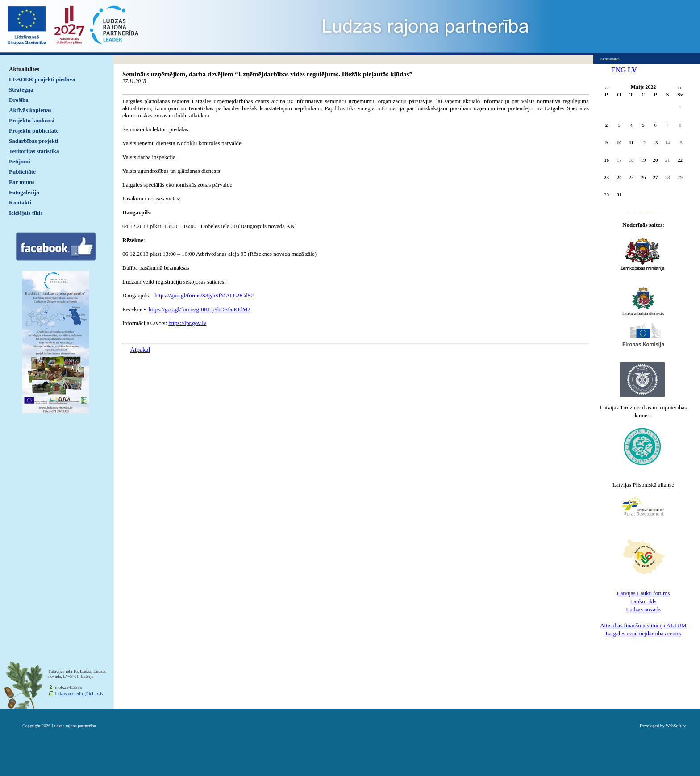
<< (606, 88)
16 (606, 160)
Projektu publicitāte (34, 131)
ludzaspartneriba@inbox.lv (79, 694)
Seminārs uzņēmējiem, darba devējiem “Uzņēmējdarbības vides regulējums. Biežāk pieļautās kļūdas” (267, 74)
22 (680, 160)
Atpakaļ (140, 350)
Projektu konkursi (32, 120)
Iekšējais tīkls (26, 213)
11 (631, 142)
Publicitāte (22, 172)
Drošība (19, 100)
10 (619, 142)
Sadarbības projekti (34, 141)
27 (656, 177)
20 (656, 160)
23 (606, 177)
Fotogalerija (24, 192)
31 (619, 195)
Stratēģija (21, 90)
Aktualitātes (24, 69)
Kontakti (20, 202)
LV (632, 70)
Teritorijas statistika (34, 151)
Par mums (22, 182)
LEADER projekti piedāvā (42, 79)
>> (680, 88)
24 (619, 177)
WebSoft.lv (676, 726)
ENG (619, 70)
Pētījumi (20, 161)
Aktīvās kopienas (30, 110)
